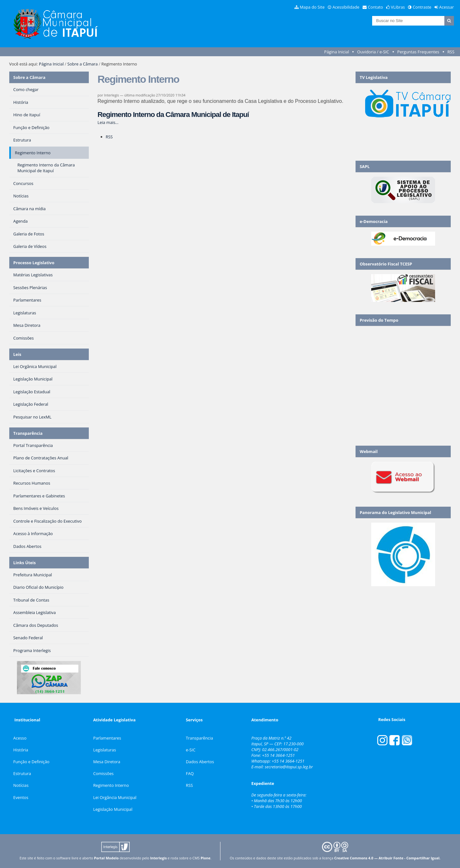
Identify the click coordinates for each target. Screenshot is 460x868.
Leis (17, 354)
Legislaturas (105, 750)
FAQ (190, 773)
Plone (206, 858)
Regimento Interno (111, 785)
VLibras (398, 7)
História (21, 750)
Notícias (21, 785)
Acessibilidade (346, 7)
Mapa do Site (312, 7)
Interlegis (158, 858)
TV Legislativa (374, 77)
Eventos (21, 797)
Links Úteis (25, 563)
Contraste (422, 7)
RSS (451, 52)
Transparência (28, 433)
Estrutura (22, 773)
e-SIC (191, 750)
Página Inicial (337, 52)
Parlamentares (107, 738)
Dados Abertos (200, 762)
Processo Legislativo (34, 263)
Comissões (103, 773)
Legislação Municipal (113, 809)
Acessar (447, 7)
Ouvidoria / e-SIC (373, 52)
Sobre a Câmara (83, 64)
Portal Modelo (106, 858)
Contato (376, 7)
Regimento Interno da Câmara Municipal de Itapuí (173, 115)
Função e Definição (31, 762)
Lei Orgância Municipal (115, 797)
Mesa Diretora (107, 762)
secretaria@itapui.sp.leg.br (289, 767)
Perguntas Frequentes (418, 52)
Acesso (20, 738)
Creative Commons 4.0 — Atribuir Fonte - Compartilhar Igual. (387, 858)
